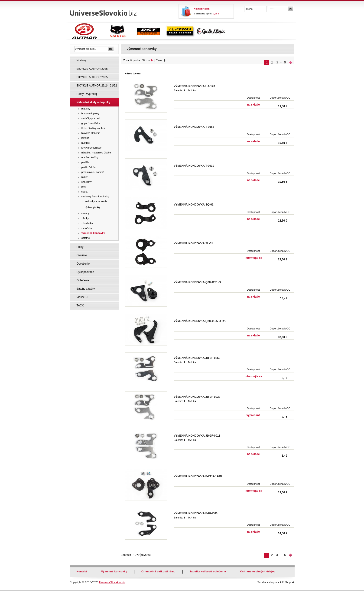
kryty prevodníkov (91, 148)
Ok (291, 9)
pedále (85, 162)
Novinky (82, 60)
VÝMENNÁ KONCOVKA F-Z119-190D (198, 476)
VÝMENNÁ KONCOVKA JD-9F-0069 (197, 358)
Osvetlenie (83, 264)
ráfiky (84, 177)
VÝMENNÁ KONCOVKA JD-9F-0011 (197, 436)
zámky (85, 218)
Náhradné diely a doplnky (93, 102)
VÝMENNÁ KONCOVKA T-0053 (194, 127)
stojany (86, 213)
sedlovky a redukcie (96, 201)
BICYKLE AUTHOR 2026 (92, 69)
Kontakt (82, 571)
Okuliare (82, 255)
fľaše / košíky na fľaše (94, 128)
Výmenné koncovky (114, 571)
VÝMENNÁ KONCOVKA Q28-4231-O (197, 282)
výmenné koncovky (93, 233)
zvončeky (87, 228)
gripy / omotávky (91, 123)
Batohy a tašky (86, 289)
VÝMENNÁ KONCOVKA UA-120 (195, 86)
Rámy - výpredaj (87, 94)
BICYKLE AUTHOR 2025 (92, 77)
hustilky (86, 143)
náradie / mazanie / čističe (96, 153)
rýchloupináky (93, 207)
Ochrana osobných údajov (258, 571)
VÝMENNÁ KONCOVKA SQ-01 (194, 205)
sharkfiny (87, 182)
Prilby (80, 247)
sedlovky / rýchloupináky (95, 196)
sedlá (84, 192)
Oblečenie (83, 280)
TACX (80, 305)
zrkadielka (87, 223)
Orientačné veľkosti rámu (158, 571)
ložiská (85, 138)
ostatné (86, 238)
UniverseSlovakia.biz (112, 582)
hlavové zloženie (91, 133)
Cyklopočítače (85, 272)
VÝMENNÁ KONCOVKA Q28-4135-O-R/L (200, 321)
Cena (159, 60)
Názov (146, 60)
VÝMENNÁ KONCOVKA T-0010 (194, 166)
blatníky (86, 109)
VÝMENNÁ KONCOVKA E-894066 (196, 513)
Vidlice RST (84, 297)
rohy (84, 187)
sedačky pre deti (91, 118)
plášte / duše (89, 167)
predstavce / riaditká (93, 172)
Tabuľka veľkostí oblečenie (208, 571)
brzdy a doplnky (90, 113)
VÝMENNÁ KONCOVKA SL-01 (193, 243)
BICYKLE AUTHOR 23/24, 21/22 (97, 86)
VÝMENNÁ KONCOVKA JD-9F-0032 (197, 397)
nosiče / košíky (90, 157)
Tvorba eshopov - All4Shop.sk (276, 582)
